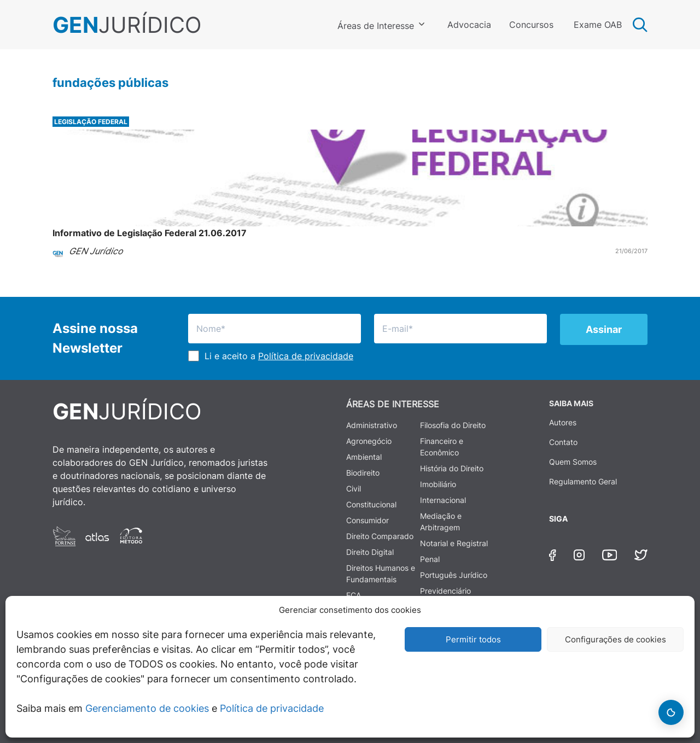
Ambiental (364, 457)
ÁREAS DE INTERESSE (393, 404)
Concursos (531, 25)
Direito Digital (370, 552)
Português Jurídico (454, 575)
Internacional (443, 500)
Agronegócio (369, 441)
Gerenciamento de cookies (147, 708)
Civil (354, 488)
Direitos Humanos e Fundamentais (381, 574)
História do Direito (452, 468)
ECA (354, 595)
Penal (430, 559)
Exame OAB (598, 25)
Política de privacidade (272, 708)
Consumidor (367, 520)
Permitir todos (473, 639)
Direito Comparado (380, 536)
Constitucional (371, 504)
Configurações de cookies (616, 639)
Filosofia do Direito (453, 425)
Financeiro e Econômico (442, 447)
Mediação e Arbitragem (441, 522)
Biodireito (363, 473)
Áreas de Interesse (376, 26)
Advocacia (469, 25)
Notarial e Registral (454, 543)
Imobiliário (438, 484)
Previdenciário (445, 591)
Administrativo (372, 425)
